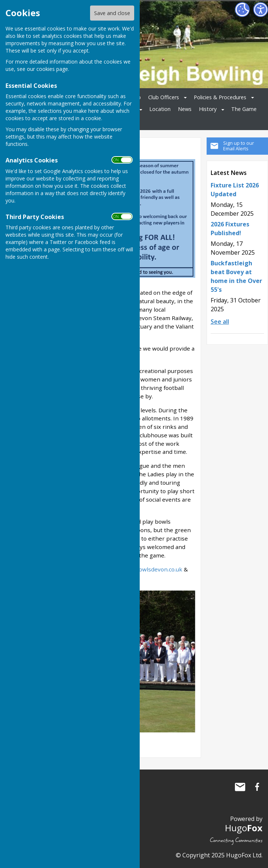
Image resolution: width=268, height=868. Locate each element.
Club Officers (164, 97)
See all (220, 322)
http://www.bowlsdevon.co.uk (143, 569)
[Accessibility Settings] (261, 10)
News (185, 109)
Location (160, 109)
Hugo (244, 828)
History (208, 109)
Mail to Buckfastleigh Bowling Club (240, 787)
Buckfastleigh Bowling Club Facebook (257, 787)
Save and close (112, 13)
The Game (244, 109)
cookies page (52, 69)
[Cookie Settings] (242, 10)
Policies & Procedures (220, 97)
